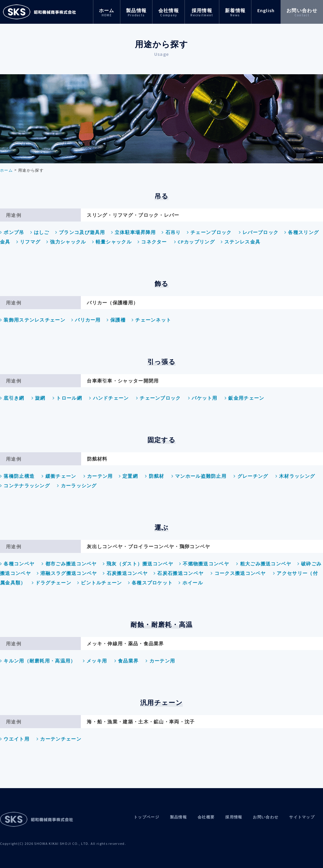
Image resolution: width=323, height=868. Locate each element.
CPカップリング (194, 242)
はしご (40, 232)
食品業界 (127, 661)
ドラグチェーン (52, 583)
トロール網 (67, 398)
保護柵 (116, 320)
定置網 (128, 476)
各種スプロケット (151, 583)
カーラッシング (77, 486)
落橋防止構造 (17, 476)
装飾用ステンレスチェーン (33, 320)
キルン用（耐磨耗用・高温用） (38, 661)
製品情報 (136, 12)
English (266, 10)
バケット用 (203, 398)
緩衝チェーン (59, 476)
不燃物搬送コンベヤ (204, 564)
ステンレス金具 (241, 242)
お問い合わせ (302, 12)
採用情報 (202, 12)
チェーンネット (151, 320)
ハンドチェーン (109, 398)
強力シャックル (66, 242)
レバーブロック (259, 232)
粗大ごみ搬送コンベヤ (264, 564)
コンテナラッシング (25, 486)
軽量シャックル (112, 242)
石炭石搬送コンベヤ (179, 573)
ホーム (107, 12)
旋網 (38, 398)
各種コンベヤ (17, 564)
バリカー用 (86, 320)
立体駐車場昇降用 (134, 232)
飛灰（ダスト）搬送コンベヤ (138, 564)
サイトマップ (302, 817)
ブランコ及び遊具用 (80, 232)
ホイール (191, 583)
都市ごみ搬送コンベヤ (69, 564)
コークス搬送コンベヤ (238, 573)
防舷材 (155, 476)
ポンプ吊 (12, 232)
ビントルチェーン (100, 583)
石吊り (171, 232)
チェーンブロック (209, 232)
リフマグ (29, 242)
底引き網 (12, 398)
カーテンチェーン (59, 739)
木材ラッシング (295, 476)
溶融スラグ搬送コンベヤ (67, 573)
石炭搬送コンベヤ (125, 573)
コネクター (152, 242)
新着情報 (235, 12)
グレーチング (251, 476)
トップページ (146, 817)
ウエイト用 (15, 739)
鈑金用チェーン (244, 398)
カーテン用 (98, 476)
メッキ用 (95, 661)
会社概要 (206, 817)
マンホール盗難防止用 (199, 476)
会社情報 (169, 12)
